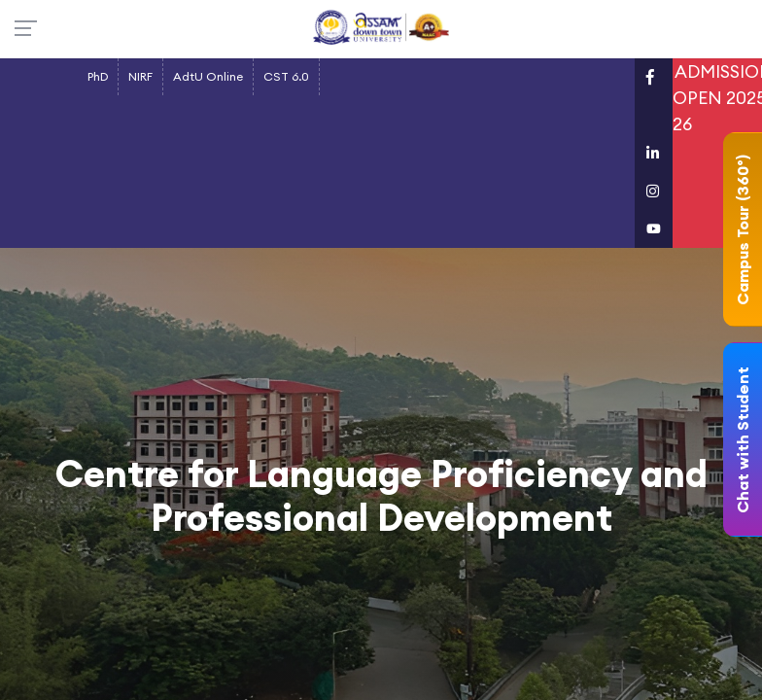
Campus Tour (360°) (743, 230)
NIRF (140, 76)
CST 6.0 (286, 76)
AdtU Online (208, 76)
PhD (98, 76)
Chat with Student (743, 440)
